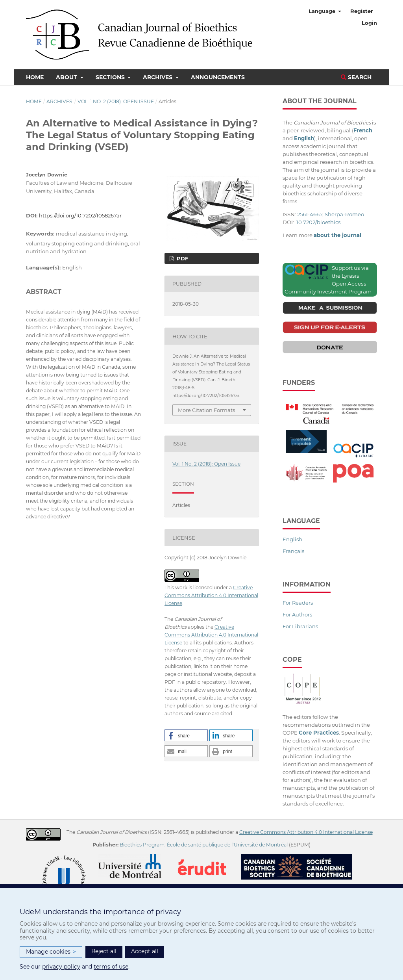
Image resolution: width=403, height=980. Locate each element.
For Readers (298, 603)
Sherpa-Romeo (344, 214)
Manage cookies (51, 952)
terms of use (111, 967)
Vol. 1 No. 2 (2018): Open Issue (116, 101)
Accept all (145, 951)
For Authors (297, 614)
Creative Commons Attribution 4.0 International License (211, 595)
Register (362, 11)
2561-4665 (310, 214)
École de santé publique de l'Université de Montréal (227, 845)
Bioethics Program (142, 845)
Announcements (218, 77)
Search (356, 77)
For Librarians (300, 626)
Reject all (104, 951)
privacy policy (61, 967)
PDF (182, 258)
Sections (111, 77)
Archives (158, 77)
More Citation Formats (206, 410)
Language (323, 11)
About (67, 77)
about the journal (337, 235)
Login (369, 23)
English (292, 539)
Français (293, 551)
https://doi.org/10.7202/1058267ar (80, 215)
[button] (186, 735)
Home (35, 77)
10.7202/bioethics (318, 222)
